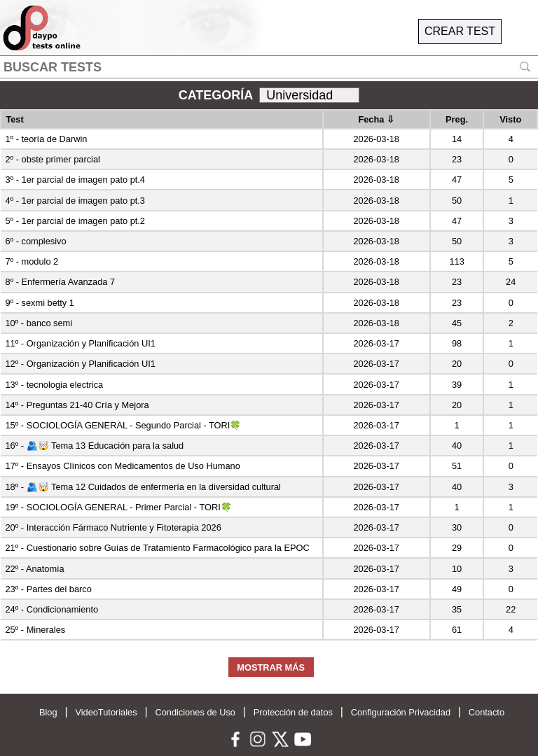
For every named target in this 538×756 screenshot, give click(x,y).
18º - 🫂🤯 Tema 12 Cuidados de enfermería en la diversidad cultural (143, 487)
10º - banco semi (39, 323)
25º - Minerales (35, 630)
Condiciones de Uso (195, 712)
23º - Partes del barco (48, 589)
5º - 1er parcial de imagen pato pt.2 (75, 221)
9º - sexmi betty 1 (40, 303)
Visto (510, 119)
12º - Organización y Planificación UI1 (80, 364)
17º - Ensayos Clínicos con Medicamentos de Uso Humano (122, 466)
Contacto (487, 712)
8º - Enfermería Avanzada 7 (60, 282)
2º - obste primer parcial (53, 159)
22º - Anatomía (34, 569)
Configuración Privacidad (401, 712)
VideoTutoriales (106, 712)
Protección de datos (293, 712)
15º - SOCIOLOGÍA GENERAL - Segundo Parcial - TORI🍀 (123, 425)
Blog (48, 712)
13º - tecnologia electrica (54, 385)
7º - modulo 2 (32, 261)
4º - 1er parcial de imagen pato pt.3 (75, 201)
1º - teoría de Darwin (46, 139)
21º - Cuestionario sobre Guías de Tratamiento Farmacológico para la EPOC (157, 548)
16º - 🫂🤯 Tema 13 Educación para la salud (94, 446)
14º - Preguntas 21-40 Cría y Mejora (77, 405)
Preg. (457, 119)
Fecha (376, 119)
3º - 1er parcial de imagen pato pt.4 (75, 180)
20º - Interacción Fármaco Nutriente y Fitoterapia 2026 (113, 527)
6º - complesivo (35, 241)
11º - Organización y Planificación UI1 (80, 343)
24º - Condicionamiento (51, 609)
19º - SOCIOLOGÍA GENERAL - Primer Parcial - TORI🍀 (118, 507)
